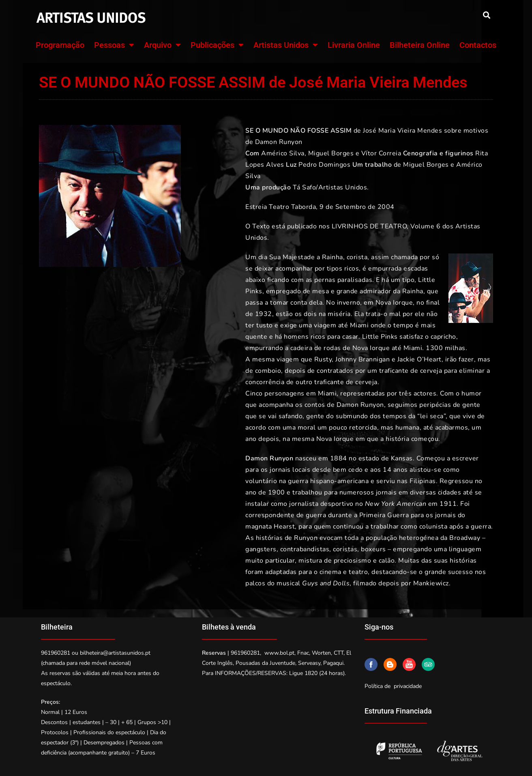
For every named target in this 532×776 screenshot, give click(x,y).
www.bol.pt (279, 653)
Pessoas (114, 45)
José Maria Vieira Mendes (402, 131)
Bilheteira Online (420, 45)
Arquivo (162, 45)
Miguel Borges (331, 153)
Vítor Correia (381, 153)
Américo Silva (283, 153)
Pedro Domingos (324, 165)
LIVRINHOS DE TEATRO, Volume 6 (386, 226)
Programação (60, 45)
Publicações (217, 45)
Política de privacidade (393, 686)
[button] (486, 15)
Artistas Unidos (286, 45)
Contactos (478, 45)
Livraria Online (354, 45)
